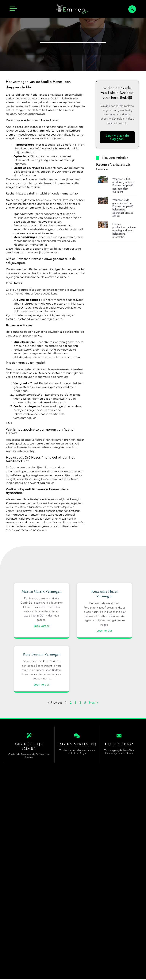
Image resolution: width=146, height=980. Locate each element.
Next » (94, 702)
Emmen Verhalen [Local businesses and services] (77, 745)
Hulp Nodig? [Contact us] (119, 745)
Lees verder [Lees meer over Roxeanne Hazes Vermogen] (105, 630)
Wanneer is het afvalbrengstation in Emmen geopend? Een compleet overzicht (124, 185)
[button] (132, 9)
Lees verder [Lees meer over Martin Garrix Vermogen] (42, 626)
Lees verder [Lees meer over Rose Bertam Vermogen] (42, 684)
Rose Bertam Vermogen (42, 654)
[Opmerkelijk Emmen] (29, 736)
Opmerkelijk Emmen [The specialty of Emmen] (29, 747)
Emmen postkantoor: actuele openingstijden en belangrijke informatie (124, 230)
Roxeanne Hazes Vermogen (104, 594)
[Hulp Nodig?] (119, 736)
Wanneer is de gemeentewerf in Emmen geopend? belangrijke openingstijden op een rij (123, 208)
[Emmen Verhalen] (77, 736)
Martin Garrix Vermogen (41, 591)
